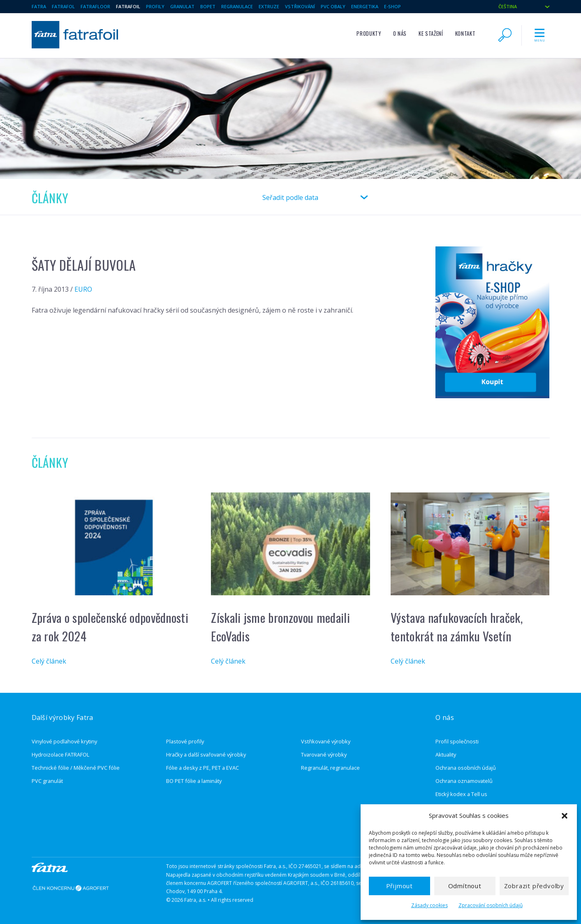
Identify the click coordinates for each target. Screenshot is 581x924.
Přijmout (399, 886)
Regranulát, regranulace (330, 768)
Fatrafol (63, 6)
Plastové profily (185, 741)
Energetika (365, 6)
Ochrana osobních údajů (466, 768)
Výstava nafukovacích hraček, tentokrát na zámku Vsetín (457, 627)
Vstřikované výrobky (326, 741)
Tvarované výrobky (324, 755)
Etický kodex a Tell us (461, 794)
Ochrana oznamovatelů (464, 781)
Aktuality (446, 755)
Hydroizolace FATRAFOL (60, 755)
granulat (182, 6)
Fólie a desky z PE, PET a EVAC (203, 768)
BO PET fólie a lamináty (194, 781)
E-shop (392, 6)
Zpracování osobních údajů (491, 905)
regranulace (237, 6)
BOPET (208, 6)
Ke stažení (431, 34)
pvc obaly (333, 6)
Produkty (369, 34)
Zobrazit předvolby (534, 886)
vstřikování (300, 6)
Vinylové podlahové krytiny (64, 741)
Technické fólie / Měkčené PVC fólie (76, 768)
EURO (83, 289)
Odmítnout (465, 886)
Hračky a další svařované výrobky (206, 755)
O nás (400, 34)
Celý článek (49, 661)
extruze (269, 6)
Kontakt (465, 34)
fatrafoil (128, 6)
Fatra (39, 6)
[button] (565, 816)
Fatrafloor (95, 6)
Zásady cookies (429, 905)
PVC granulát (47, 781)
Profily (155, 6)
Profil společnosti (457, 741)
